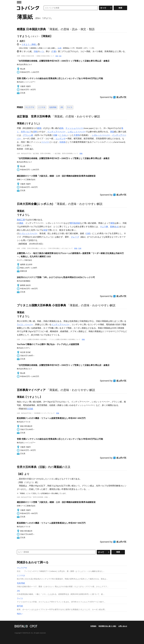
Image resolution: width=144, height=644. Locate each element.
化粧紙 (62, 142)
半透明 (77, 135)
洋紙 (36, 51)
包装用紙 (53, 107)
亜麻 (112, 227)
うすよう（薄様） (30, 44)
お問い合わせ (123, 626)
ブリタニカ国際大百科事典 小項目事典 (41, 305)
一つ (42, 51)
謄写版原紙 (75, 223)
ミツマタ (42, 107)
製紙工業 (21, 220)
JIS (62, 107)
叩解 (55, 135)
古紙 (88, 233)
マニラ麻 (104, 227)
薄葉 (112, 132)
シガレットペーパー (77, 132)
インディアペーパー (56, 132)
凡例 (60, 56)
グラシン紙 (28, 135)
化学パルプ (26, 132)
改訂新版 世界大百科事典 (34, 116)
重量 (39, 128)
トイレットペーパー (28, 233)
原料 (35, 132)
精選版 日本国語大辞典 (31, 29)
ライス (70, 107)
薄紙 (21, 223)
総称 (61, 128)
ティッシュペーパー (75, 128)
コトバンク (28, 8)
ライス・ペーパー (25, 325)
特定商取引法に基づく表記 (107, 626)
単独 (45, 230)
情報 (57, 56)
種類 (112, 223)
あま (117, 227)
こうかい (63, 135)
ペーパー (45, 142)
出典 (60, 48)
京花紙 (30, 409)
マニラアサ (30, 107)
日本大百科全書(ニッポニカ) (35, 204)
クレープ (75, 237)
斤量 (54, 51)
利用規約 (93, 626)
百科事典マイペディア (31, 390)
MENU (19, 2)
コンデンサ (60, 139)
